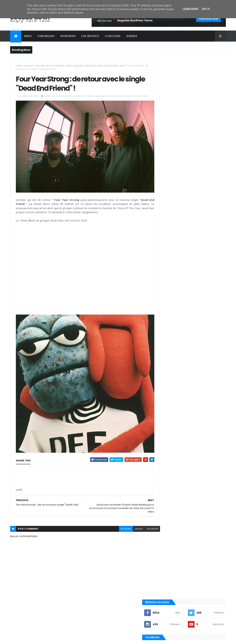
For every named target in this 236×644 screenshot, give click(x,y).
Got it (206, 9)
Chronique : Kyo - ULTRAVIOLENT (195, 329)
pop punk (78, 66)
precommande (170, 458)
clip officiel (168, 415)
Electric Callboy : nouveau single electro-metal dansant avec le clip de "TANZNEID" (199, 363)
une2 (122, 66)
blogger (118, 520)
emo (164, 421)
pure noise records (107, 66)
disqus (131, 520)
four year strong (44, 66)
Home (19, 66)
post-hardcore (170, 452)
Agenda (132, 36)
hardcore (59, 66)
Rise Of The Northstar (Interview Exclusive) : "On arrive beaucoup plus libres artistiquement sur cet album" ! (199, 318)
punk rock (90, 66)
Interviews (68, 36)
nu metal (167, 433)
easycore (29, 66)
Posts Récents (176, 390)
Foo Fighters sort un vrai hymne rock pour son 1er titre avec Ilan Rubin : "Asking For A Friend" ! (198, 378)
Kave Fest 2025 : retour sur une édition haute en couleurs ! (199, 346)
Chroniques (46, 36)
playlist (166, 439)
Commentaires (209, 390)
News (28, 36)
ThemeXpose (31, 639)
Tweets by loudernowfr (174, 299)
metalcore (168, 427)
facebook (144, 520)
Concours (113, 36)
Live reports (90, 36)
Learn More (190, 9)
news (69, 66)
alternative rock (171, 408)
